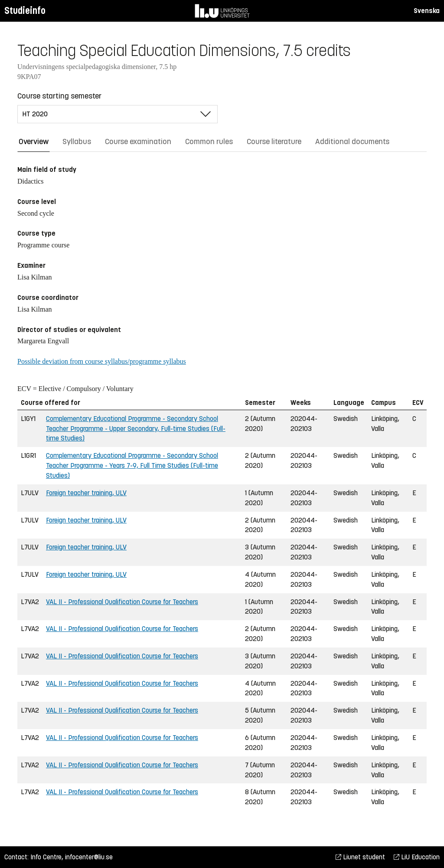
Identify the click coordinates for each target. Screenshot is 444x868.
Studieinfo (25, 11)
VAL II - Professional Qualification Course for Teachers (122, 602)
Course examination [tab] (138, 141)
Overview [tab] (34, 141)
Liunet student (360, 857)
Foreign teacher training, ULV (86, 493)
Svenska (427, 11)
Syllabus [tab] (77, 141)
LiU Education (417, 857)
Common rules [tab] (209, 141)
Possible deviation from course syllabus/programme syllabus (102, 361)
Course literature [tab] (274, 141)
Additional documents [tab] (352, 141)
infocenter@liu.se (89, 857)
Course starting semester (59, 96)
